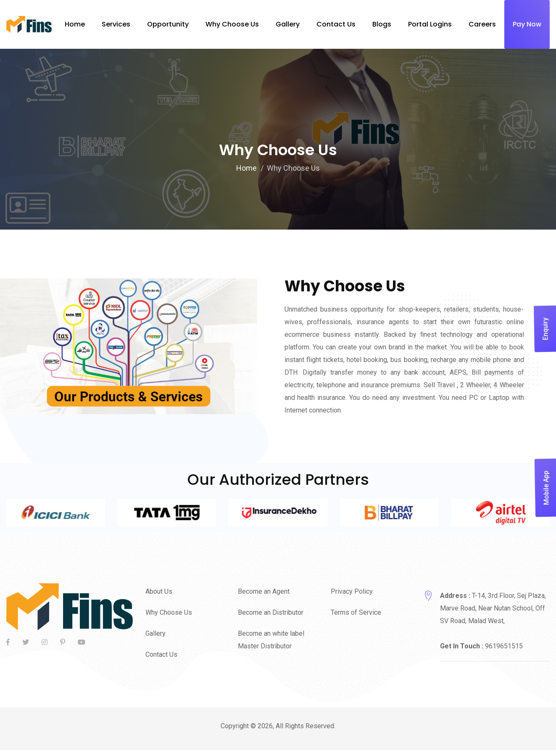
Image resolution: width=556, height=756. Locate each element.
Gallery (155, 633)
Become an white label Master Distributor (271, 640)
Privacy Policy (352, 591)
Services (116, 24)
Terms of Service (356, 612)
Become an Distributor (271, 612)
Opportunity (168, 24)
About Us (159, 591)
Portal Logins (430, 24)
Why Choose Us (232, 24)
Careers (482, 24)
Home (75, 24)
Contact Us (161, 654)
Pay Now (527, 24)
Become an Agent (264, 591)
